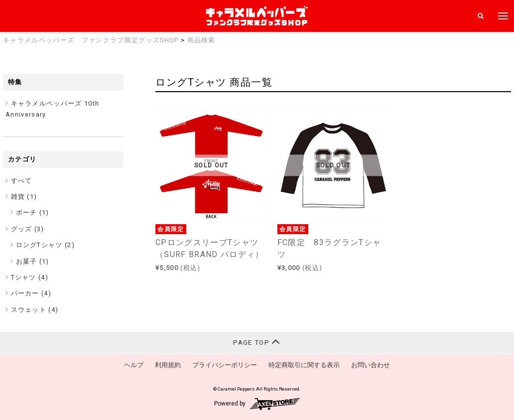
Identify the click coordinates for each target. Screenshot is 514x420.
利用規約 (168, 365)
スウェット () (35, 310)
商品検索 (201, 40)
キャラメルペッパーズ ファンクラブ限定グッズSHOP (91, 40)
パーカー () (31, 293)
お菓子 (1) (33, 261)
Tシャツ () (30, 277)
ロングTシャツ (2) (46, 245)
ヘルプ (134, 365)
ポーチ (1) (33, 212)
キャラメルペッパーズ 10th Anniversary (52, 109)
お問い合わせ (371, 365)
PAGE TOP (257, 342)
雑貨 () (24, 197)
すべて (22, 181)
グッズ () (28, 229)
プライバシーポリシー (225, 365)
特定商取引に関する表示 (304, 365)
